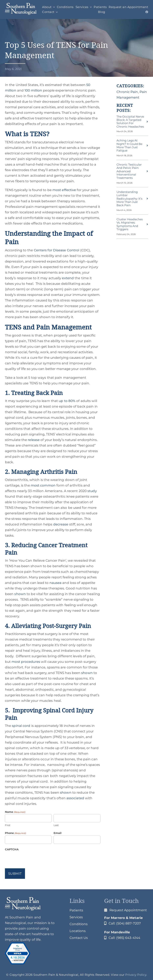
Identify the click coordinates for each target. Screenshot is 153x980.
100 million (33, 90)
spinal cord (21, 726)
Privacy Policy (136, 975)
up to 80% (67, 401)
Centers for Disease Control (56, 250)
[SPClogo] (21, 5)
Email (58, 833)
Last (56, 825)
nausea (55, 583)
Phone (15, 833)
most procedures (25, 662)
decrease (60, 524)
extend (67, 278)
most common (43, 485)
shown (20, 594)
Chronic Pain (127, 92)
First (8, 825)
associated (75, 798)
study (92, 491)
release (33, 440)
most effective (64, 190)
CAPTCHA (12, 849)
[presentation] (30, 858)
